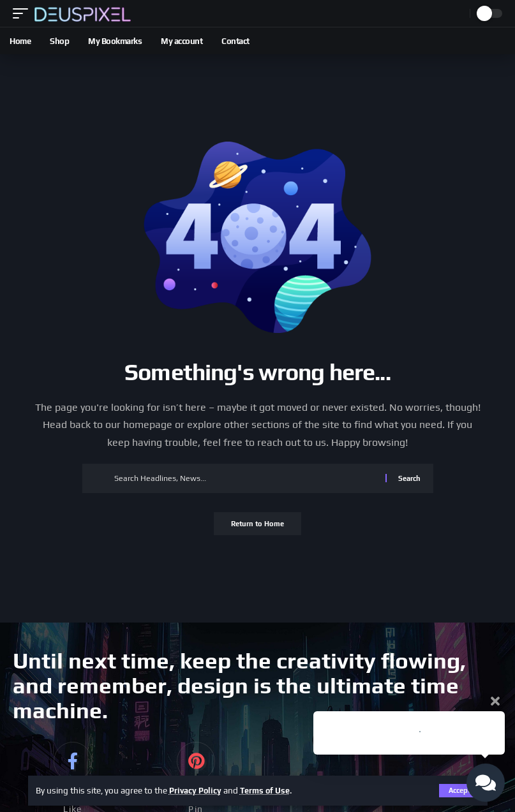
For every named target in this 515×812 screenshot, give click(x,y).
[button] (24, 13)
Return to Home (257, 525)
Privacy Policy (198, 790)
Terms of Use (271, 790)
